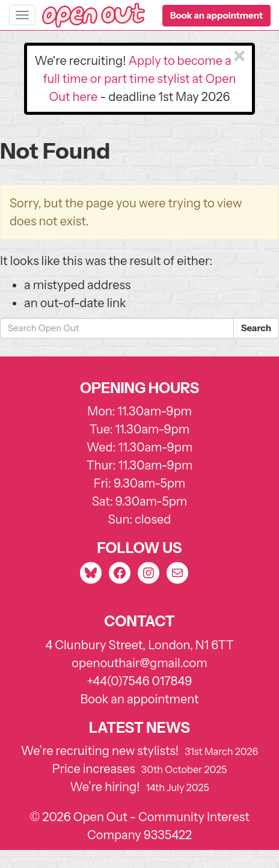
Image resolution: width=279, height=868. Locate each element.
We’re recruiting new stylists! (100, 751)
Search (256, 328)
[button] (216, 16)
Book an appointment (140, 699)
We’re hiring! (105, 787)
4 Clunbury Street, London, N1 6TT (139, 645)
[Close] (239, 57)
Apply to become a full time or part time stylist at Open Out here (140, 79)
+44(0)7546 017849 (139, 681)
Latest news (139, 728)
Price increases (94, 769)
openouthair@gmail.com (139, 663)
